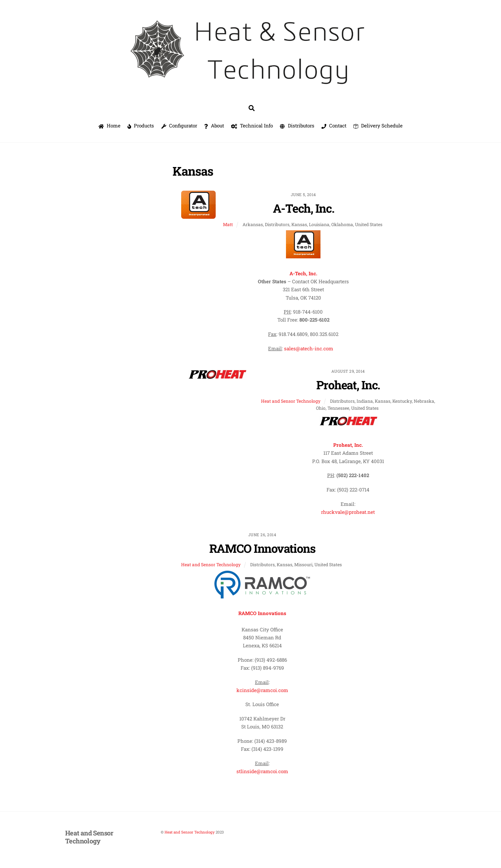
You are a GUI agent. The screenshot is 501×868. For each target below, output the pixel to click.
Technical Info (252, 126)
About (214, 126)
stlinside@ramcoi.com (262, 771)
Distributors (297, 126)
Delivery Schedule (378, 126)
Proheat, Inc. (348, 385)
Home (109, 126)
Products (141, 126)
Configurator (179, 126)
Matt (228, 225)
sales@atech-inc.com (309, 348)
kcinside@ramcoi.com (262, 690)
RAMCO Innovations (262, 548)
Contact (334, 126)
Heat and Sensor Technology (291, 401)
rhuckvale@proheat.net (348, 512)
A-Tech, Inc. (304, 208)
